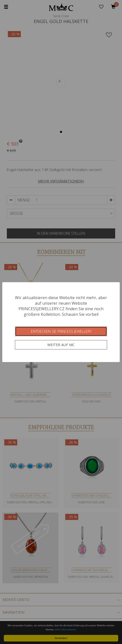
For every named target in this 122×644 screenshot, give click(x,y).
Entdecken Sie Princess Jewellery (61, 331)
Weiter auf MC (61, 345)
